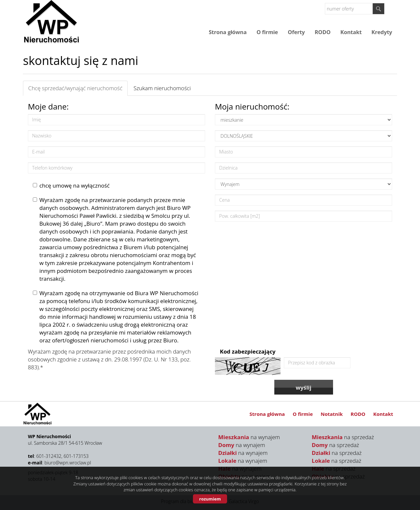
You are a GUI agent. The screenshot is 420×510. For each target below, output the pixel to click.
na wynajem (249, 437)
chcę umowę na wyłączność (71, 185)
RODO (323, 32)
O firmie (267, 32)
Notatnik (332, 414)
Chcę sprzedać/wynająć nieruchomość (75, 88)
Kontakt (351, 32)
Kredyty (382, 32)
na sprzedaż (343, 437)
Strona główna (228, 32)
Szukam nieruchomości (162, 88)
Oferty (296, 32)
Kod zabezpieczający (248, 351)
